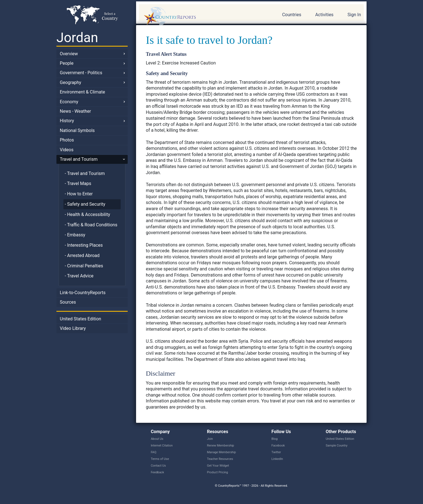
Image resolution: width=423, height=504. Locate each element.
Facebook (278, 446)
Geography (71, 82)
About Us (157, 439)
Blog (275, 439)
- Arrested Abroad (82, 255)
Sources (68, 302)
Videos (67, 150)
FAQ (154, 452)
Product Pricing (218, 472)
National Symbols (77, 130)
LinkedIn (277, 459)
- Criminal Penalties (84, 266)
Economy (69, 102)
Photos (67, 140)
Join (210, 439)
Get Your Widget (218, 466)
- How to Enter (79, 194)
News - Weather (75, 111)
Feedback (157, 472)
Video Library (73, 328)
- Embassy (75, 235)
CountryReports (200, 17)
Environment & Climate (82, 92)
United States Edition (80, 319)
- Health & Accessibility (87, 214)
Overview (69, 54)
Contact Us (158, 466)
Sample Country (337, 446)
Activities (324, 15)
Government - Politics (81, 73)
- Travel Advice (79, 276)
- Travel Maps (78, 183)
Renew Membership (221, 446)
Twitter (276, 452)
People (67, 63)
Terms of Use (160, 459)
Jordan (77, 38)
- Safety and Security (85, 204)
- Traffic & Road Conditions (91, 225)
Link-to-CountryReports (83, 293)
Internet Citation (162, 446)
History (67, 121)
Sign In (354, 15)
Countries (292, 15)
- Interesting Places (84, 245)
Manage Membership (222, 452)
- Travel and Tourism (85, 173)
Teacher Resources (220, 459)
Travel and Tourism (79, 159)
